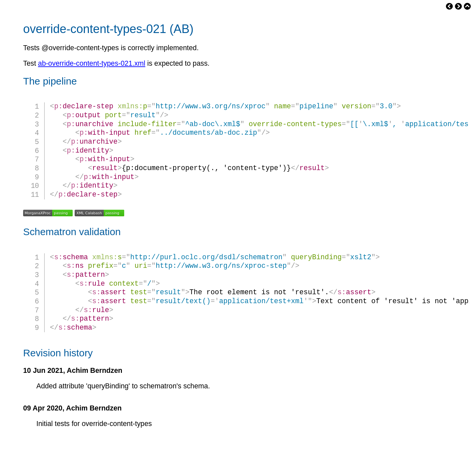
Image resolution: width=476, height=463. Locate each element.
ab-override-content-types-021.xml (92, 63)
